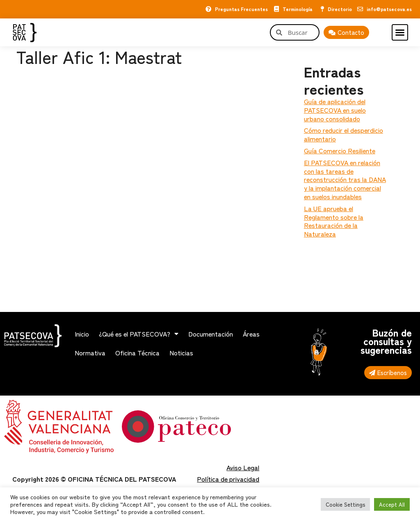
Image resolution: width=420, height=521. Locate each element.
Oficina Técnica (137, 353)
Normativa (90, 353)
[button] (400, 32)
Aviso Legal (243, 467)
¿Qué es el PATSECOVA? (139, 334)
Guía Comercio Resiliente (340, 150)
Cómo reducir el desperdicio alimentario (344, 134)
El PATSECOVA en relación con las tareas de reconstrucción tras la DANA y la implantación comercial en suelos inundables (345, 179)
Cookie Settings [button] (345, 504)
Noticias (181, 353)
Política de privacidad (228, 479)
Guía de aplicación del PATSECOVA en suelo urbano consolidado (335, 110)
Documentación (211, 334)
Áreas (251, 334)
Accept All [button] (392, 504)
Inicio (82, 334)
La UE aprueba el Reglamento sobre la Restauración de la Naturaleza (334, 221)
